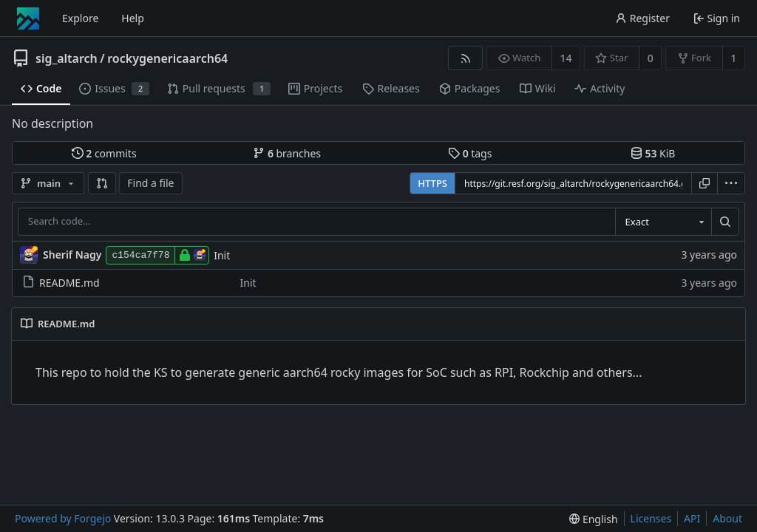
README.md (61, 283)
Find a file (150, 183)
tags (470, 153)
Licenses (651, 518)
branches (287, 153)
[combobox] (663, 222)
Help (133, 18)
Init (222, 255)
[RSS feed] (465, 58)
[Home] (28, 18)
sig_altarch (67, 58)
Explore (80, 18)
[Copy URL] (705, 183)
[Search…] (725, 222)
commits (104, 153)
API (692, 518)
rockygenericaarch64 (167, 58)
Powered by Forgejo (63, 518)
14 (566, 58)
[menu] (731, 183)
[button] (102, 183)
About (727, 518)
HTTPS (432, 183)
